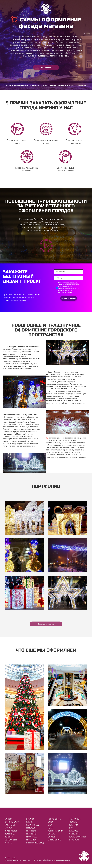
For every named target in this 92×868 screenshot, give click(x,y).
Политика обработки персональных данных (52, 864)
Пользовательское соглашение (17, 864)
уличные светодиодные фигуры (59, 386)
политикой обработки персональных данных (68, 289)
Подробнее (46, 67)
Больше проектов (46, 624)
